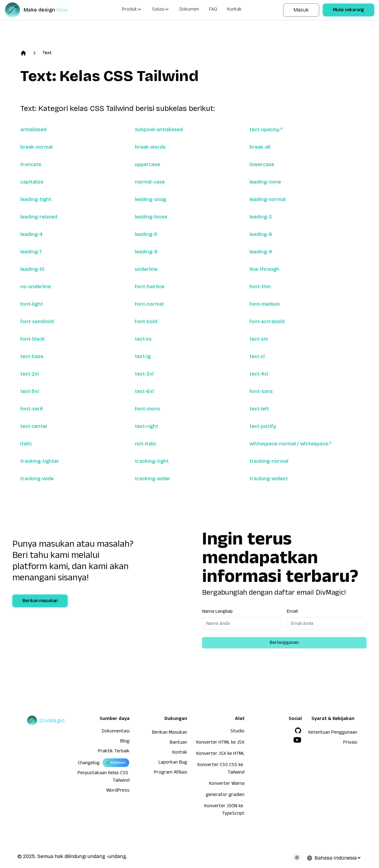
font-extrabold (267, 321)
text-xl (257, 356)
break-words (150, 147)
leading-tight (36, 199)
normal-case (150, 182)
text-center (34, 426)
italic (26, 444)
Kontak (234, 10)
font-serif (32, 409)
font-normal (149, 304)
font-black (33, 339)
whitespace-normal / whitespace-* (290, 444)
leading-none (265, 182)
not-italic (146, 444)
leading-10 (32, 269)
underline (146, 269)
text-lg (143, 356)
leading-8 (146, 252)
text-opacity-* (266, 129)
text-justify (263, 426)
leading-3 (261, 217)
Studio (237, 732)
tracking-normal (269, 461)
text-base (32, 356)
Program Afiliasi (171, 773)
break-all (260, 147)
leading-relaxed (39, 217)
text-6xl (144, 391)
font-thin (260, 287)
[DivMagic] (43, 10)
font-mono (148, 409)
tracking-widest (269, 479)
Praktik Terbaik (114, 752)
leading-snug (150, 199)
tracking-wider (153, 479)
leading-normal (268, 199)
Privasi (350, 743)
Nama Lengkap (217, 611)
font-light (32, 304)
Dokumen (189, 10)
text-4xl (259, 374)
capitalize (32, 182)
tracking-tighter (40, 461)
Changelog (89, 764)
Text (47, 53)
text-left (259, 409)
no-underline (36, 287)
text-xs (143, 339)
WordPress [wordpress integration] (118, 791)
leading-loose (151, 217)
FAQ (213, 10)
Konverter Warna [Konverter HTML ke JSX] (227, 784)
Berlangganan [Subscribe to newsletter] (284, 643)
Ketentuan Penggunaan (333, 733)
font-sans (261, 391)
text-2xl (30, 374)
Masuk (301, 10)
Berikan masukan (40, 602)
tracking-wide (37, 479)
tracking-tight (152, 461)
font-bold (146, 321)
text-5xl (30, 391)
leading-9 (261, 252)
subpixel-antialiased (159, 129)
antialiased (33, 129)
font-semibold (37, 321)
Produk (132, 10)
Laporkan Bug (173, 763)
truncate (31, 164)
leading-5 (146, 234)
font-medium (265, 304)
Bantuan (178, 743)
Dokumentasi (116, 732)
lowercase (262, 164)
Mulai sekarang (348, 11)
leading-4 (31, 234)
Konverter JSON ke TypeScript (224, 810)
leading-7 (31, 252)
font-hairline (150, 287)
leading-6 (261, 234)
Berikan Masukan (170, 733)
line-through (264, 269)
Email (292, 611)
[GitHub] (298, 731)
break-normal (36, 147)
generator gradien (225, 795)
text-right (147, 426)
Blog (125, 742)
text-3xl (144, 374)
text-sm (259, 339)
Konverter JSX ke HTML (220, 754)
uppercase (147, 164)
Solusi (161, 10)
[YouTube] (297, 740)
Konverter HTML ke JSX (220, 743)
